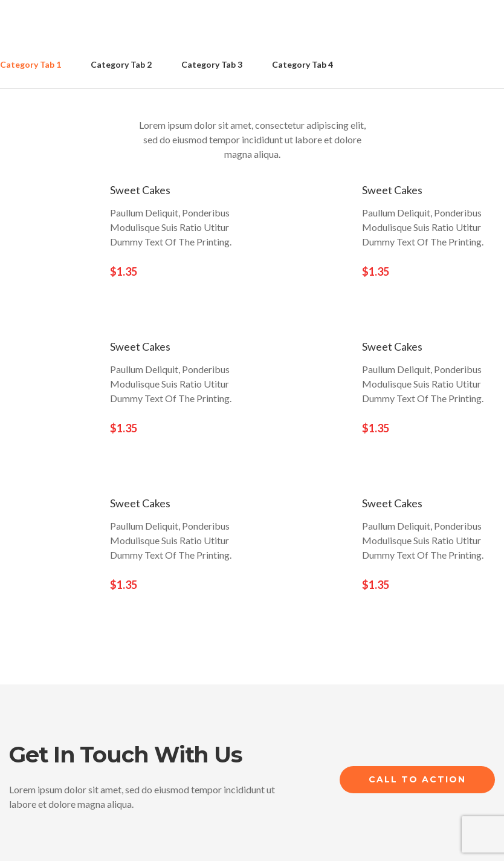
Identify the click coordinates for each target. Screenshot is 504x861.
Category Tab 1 (31, 64)
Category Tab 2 (121, 64)
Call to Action (417, 779)
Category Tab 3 (212, 64)
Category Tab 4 (302, 64)
